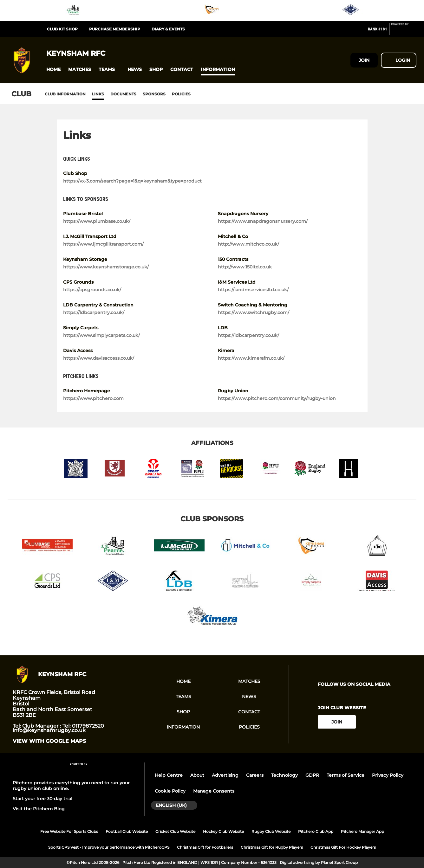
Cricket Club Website (175, 831)
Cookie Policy (170, 791)
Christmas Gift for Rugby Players (272, 847)
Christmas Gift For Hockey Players (343, 847)
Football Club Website (127, 831)
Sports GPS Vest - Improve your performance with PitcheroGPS (109, 847)
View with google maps (49, 741)
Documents (123, 94)
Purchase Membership (115, 29)
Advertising (225, 775)
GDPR (312, 775)
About (197, 775)
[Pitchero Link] (404, 32)
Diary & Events (168, 29)
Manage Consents (214, 791)
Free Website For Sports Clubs (69, 831)
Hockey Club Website (223, 831)
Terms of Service (346, 775)
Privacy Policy (388, 775)
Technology (284, 775)
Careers (255, 775)
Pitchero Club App (316, 831)
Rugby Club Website (271, 831)
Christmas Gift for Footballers (205, 847)
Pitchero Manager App (362, 831)
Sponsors (154, 94)
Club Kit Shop (62, 29)
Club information (65, 94)
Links (98, 94)
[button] (53, 70)
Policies (181, 94)
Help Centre (169, 775)
